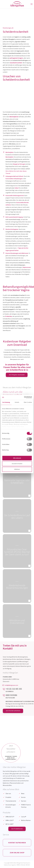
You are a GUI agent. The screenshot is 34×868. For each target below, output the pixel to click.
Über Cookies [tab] (28, 402)
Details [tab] (17, 402)
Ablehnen (17, 469)
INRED (18, 866)
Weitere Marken (26, 821)
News (23, 794)
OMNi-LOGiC (10, 821)
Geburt (17, 188)
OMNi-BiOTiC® (10, 817)
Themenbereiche (11, 801)
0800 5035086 (11, 695)
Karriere (24, 801)
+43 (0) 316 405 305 (14, 689)
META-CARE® (9, 824)
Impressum (26, 864)
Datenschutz (7, 866)
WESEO (28, 866)
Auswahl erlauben (17, 464)
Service (23, 797)
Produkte (8, 797)
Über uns (8, 794)
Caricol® (24, 817)
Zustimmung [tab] (6, 402)
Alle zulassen (17, 458)
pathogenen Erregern (16, 58)
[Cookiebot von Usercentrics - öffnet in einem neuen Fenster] (24, 397)
